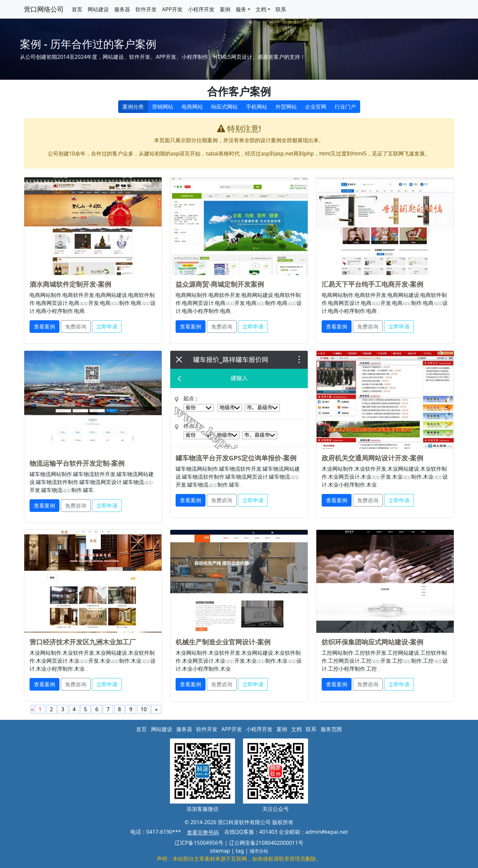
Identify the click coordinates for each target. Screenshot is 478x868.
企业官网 (316, 107)
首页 (77, 9)
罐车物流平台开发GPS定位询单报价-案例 (236, 458)
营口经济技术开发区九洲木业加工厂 (83, 642)
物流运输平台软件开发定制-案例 (77, 463)
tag (240, 851)
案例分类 (133, 107)
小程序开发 (201, 9)
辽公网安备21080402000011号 (266, 843)
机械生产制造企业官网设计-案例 (223, 642)
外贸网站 (286, 107)
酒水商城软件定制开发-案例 (70, 284)
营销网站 (163, 107)
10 (144, 709)
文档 (296, 729)
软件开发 (146, 9)
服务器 (122, 9)
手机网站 (257, 107)
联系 (281, 9)
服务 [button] (241, 9)
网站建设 (98, 9)
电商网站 (192, 107)
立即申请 (107, 327)
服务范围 (331, 729)
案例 (225, 9)
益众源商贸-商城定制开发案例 (220, 284)
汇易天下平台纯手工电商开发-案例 (372, 284)
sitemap (220, 851)
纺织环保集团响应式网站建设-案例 (372, 642)
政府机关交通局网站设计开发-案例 (372, 458)
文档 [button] (261, 9)
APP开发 (172, 9)
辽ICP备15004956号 (199, 843)
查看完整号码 (203, 832)
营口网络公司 (44, 9)
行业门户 (345, 107)
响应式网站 (224, 107)
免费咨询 (76, 327)
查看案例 (44, 327)
